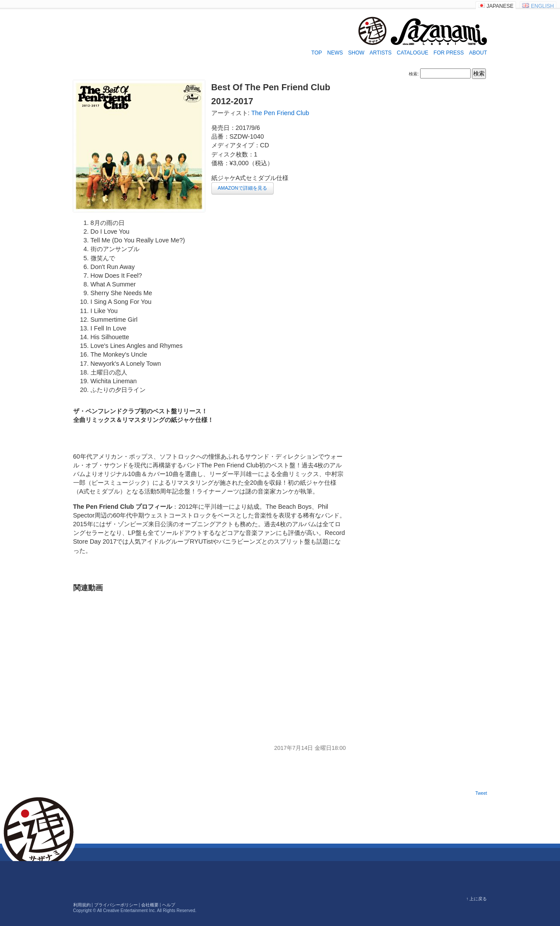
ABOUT (478, 53)
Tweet (481, 793)
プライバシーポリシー (116, 905)
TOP (316, 53)
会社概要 (150, 905)
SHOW (356, 53)
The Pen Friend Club (280, 113)
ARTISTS (380, 53)
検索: (414, 74)
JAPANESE (500, 6)
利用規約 (82, 905)
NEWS (335, 53)
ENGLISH (542, 6)
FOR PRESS (449, 53)
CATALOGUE (413, 53)
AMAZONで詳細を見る (243, 188)
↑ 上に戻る (477, 899)
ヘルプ (169, 905)
